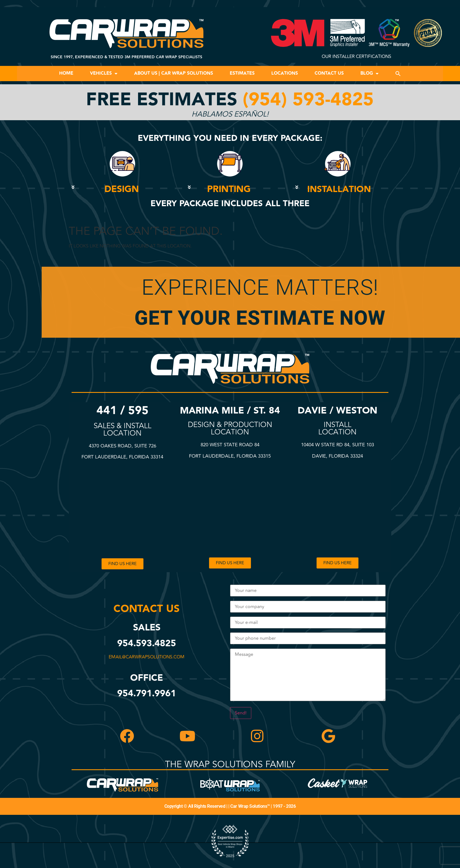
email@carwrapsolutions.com (149, 657)
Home (66, 73)
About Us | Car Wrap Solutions (174, 73)
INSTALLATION (339, 189)
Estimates (242, 73)
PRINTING (229, 189)
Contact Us (329, 73)
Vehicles (104, 74)
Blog (369, 74)
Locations (285, 73)
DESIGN (122, 189)
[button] (398, 74)
